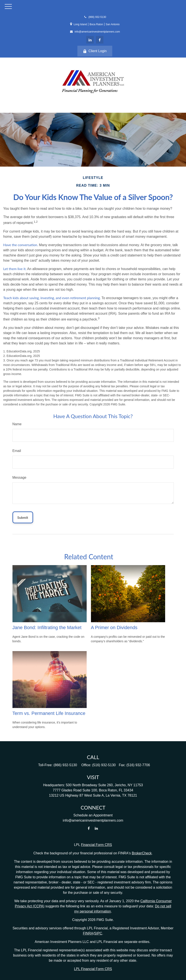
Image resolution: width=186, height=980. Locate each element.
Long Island (80, 24)
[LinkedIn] (90, 40)
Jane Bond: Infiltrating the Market (47, 628)
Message (19, 477)
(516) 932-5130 (104, 765)
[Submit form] (23, 517)
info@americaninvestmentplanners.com (95, 32)
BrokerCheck (142, 853)
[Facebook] (100, 40)
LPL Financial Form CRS (93, 969)
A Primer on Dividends (114, 628)
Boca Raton (96, 24)
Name (17, 424)
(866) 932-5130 (95, 17)
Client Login (95, 51)
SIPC (98, 933)
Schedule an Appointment (93, 815)
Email (17, 451)
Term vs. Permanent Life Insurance (49, 713)
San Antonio (113, 24)
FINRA (88, 933)
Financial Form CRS (97, 845)
